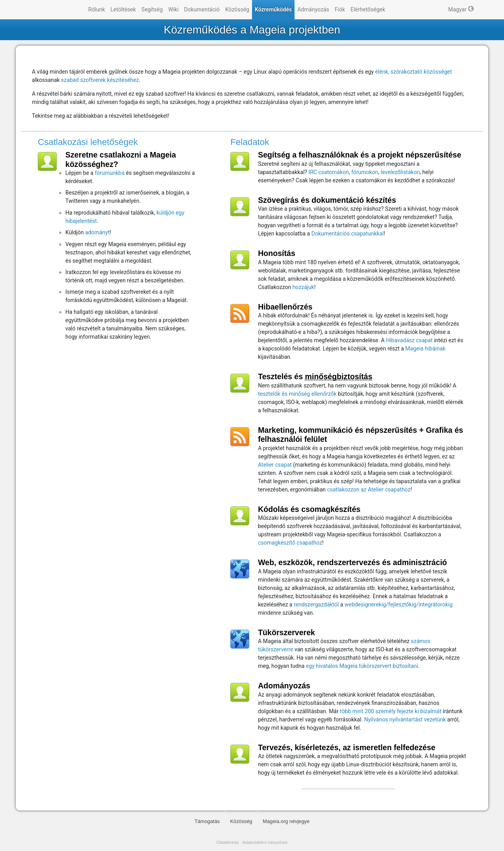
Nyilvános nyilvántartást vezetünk (405, 719)
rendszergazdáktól (316, 604)
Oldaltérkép (228, 842)
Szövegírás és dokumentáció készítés (327, 200)
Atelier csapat (275, 465)
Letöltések (123, 9)
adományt (97, 232)
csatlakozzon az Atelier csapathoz (369, 489)
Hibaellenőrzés (285, 307)
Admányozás (313, 9)
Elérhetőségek (368, 9)
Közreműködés (273, 9)
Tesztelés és (315, 376)
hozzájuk (303, 287)
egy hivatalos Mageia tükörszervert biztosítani (362, 666)
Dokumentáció (202, 9)
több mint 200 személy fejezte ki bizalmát (391, 711)
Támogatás (207, 821)
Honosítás (277, 253)
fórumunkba (110, 173)
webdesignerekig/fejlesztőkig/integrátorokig (398, 604)
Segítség (152, 9)
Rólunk (97, 9)
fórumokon (365, 172)
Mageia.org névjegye (286, 821)
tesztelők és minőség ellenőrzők (297, 394)
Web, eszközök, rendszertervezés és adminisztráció (352, 562)
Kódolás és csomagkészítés (309, 509)
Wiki (173, 9)
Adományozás (284, 686)
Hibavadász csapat (409, 340)
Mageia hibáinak (425, 349)
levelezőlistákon (400, 172)
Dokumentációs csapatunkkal (348, 234)
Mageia (54, 10)
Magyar (457, 9)
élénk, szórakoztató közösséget (414, 72)
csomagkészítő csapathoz (290, 543)
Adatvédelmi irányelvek (265, 842)
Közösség (237, 9)
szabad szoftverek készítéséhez (100, 80)
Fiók (340, 9)
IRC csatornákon (329, 172)
